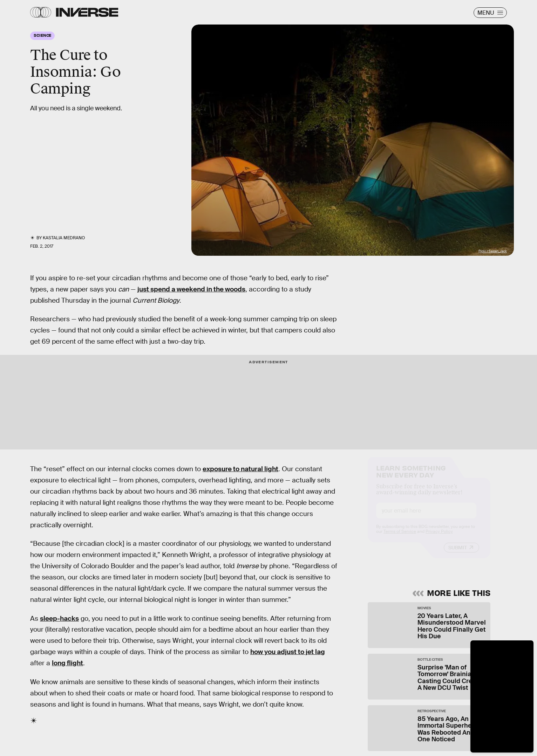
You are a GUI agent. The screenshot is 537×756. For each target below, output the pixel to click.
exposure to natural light (240, 469)
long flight (67, 663)
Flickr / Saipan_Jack (493, 251)
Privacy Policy (439, 538)
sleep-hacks (59, 618)
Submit (458, 554)
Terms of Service (400, 538)
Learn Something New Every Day (411, 477)
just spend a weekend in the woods (191, 289)
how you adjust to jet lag (288, 652)
